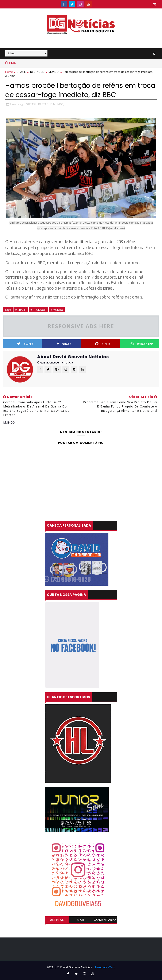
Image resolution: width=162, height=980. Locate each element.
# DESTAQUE (38, 310)
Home (9, 72)
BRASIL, (33, 104)
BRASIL (21, 72)
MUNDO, (59, 104)
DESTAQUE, (45, 104)
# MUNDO (57, 310)
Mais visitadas (81, 920)
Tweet (25, 344)
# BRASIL (21, 310)
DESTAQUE (37, 72)
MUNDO (54, 72)
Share (64, 344)
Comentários (105, 920)
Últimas (57, 920)
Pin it (103, 344)
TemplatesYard (105, 967)
